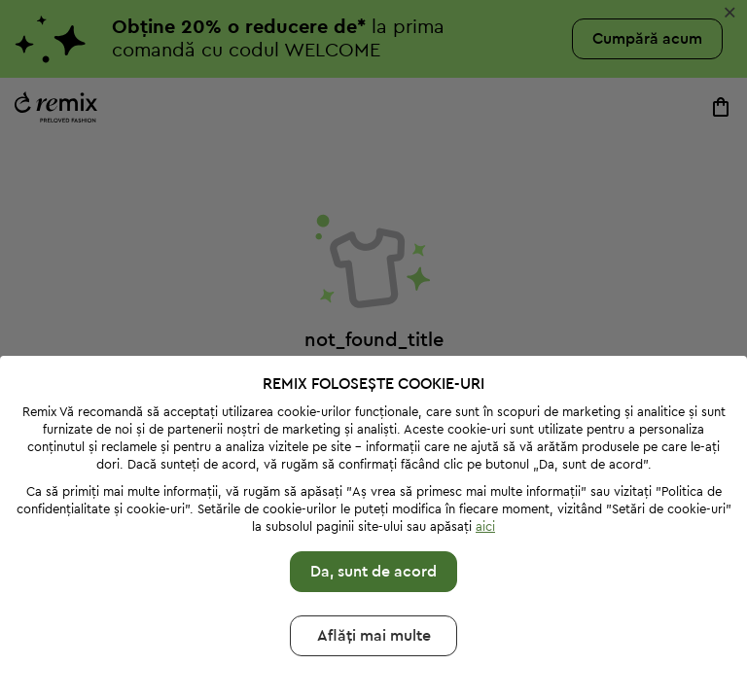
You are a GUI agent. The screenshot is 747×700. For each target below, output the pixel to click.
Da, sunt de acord (373, 572)
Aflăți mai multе (374, 636)
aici (485, 526)
